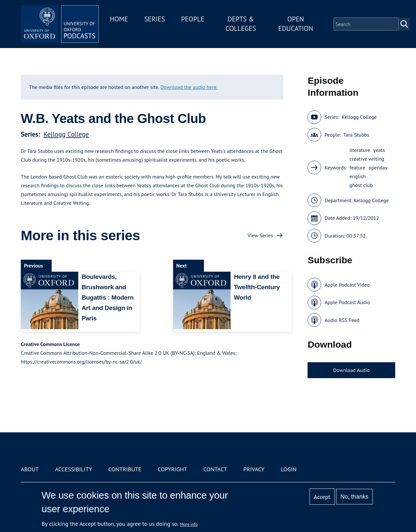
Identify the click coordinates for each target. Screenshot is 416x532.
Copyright (172, 469)
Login (289, 469)
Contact (215, 469)
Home (119, 19)
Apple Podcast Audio (347, 302)
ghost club (361, 185)
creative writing (367, 159)
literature (360, 150)
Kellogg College (66, 134)
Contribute (125, 469)
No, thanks (354, 497)
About (30, 469)
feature (357, 167)
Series (154, 19)
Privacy (254, 469)
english (358, 176)
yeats (379, 150)
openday (378, 167)
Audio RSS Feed (342, 320)
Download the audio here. (189, 87)
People (193, 19)
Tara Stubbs (356, 135)
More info (189, 524)
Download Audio (351, 370)
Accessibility (73, 469)
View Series (260, 235)
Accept (322, 497)
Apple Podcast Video (347, 285)
